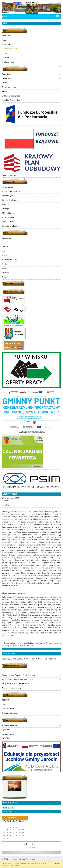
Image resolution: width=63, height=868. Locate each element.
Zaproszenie (7, 36)
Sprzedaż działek (9, 222)
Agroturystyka (7, 196)
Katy (4, 251)
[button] (60, 49)
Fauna (7, 58)
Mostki (5, 264)
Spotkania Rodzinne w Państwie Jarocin (17, 679)
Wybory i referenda (9, 725)
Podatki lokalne (8, 217)
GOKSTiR (6, 700)
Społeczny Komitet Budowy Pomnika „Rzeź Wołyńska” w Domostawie (29, 659)
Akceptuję (57, 863)
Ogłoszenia (6, 730)
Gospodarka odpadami (11, 226)
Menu (5, 16)
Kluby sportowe (8, 709)
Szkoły (5, 83)
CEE (4, 704)
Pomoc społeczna (9, 87)
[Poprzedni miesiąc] (3, 818)
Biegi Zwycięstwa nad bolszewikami (16, 684)
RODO (4, 91)
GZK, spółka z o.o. (9, 213)
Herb (4, 40)
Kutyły (4, 255)
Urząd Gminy (7, 78)
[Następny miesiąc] (23, 818)
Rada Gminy (7, 74)
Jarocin (5, 247)
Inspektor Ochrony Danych (12, 100)
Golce (4, 242)
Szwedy (5, 268)
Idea (4, 671)
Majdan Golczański (9, 260)
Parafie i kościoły (9, 734)
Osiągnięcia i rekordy (10, 713)
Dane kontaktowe (9, 175)
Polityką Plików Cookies (11, 865)
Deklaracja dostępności (11, 96)
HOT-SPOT (6, 738)
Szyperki (5, 273)
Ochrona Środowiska (10, 200)
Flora (6, 53)
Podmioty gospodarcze (11, 191)
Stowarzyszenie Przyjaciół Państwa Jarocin (19, 675)
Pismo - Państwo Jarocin (12, 688)
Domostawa (7, 238)
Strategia (6, 209)
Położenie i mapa (9, 44)
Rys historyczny (8, 62)
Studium (5, 204)
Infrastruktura (7, 187)
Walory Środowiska (10, 49)
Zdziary (5, 277)
